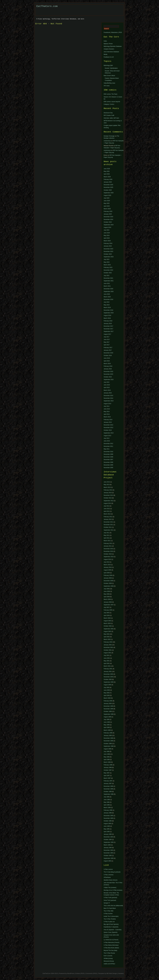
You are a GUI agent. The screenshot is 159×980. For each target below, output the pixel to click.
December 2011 (108, 446)
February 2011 (108, 543)
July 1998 (106, 751)
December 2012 (108, 444)
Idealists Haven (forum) (111, 880)
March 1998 (107, 762)
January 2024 (108, 246)
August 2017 (107, 334)
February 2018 (108, 321)
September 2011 (109, 530)
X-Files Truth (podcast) (110, 898)
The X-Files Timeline (110, 919)
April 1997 (107, 776)
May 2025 (107, 203)
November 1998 (108, 741)
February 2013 (108, 490)
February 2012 (108, 517)
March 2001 (107, 666)
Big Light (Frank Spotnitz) (111, 924)
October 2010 (108, 554)
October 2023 (108, 254)
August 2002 (107, 631)
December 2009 (108, 454)
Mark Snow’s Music (109, 76)
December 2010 (108, 452)
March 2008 (107, 599)
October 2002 (108, 626)
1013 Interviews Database (111, 52)
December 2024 (108, 217)
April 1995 (107, 832)
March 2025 (107, 209)
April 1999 (107, 727)
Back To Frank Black (110, 908)
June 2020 (107, 294)
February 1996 (108, 810)
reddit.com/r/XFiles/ (109, 964)
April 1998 (107, 760)
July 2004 (106, 613)
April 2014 (107, 414)
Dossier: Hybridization (111, 68)
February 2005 (108, 610)
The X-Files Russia (109, 953)
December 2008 (108, 457)
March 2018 (107, 318)
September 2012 (109, 501)
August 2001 (107, 653)
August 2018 (107, 315)
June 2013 (107, 441)
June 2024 (107, 233)
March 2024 (107, 241)
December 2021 (108, 278)
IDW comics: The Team (111, 94)
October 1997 (108, 770)
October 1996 (108, 792)
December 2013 (108, 425)
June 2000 (107, 690)
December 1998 (108, 738)
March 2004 (107, 618)
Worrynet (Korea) (109, 961)
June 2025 (107, 201)
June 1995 (107, 826)
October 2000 (108, 679)
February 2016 (108, 366)
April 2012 (107, 511)
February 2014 (108, 420)
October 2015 (108, 377)
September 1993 (109, 858)
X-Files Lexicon (108, 869)
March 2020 (107, 297)
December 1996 (108, 786)
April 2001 (107, 663)
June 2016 (107, 358)
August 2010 (107, 559)
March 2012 (107, 514)
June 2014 (107, 409)
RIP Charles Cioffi (109, 115)
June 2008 (107, 591)
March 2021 (107, 286)
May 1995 (107, 829)
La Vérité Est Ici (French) (111, 940)
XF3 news (107, 86)
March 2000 (107, 698)
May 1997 (107, 773)
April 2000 (107, 695)
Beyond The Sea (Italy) (110, 950)
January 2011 (108, 546)
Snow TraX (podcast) (110, 900)
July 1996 (106, 797)
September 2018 (109, 313)
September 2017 (109, 331)
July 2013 (106, 438)
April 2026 (107, 174)
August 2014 (107, 404)
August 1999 (107, 717)
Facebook (107, 32)
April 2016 (107, 361)
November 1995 (108, 818)
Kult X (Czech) (108, 956)
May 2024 (107, 235)
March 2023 (107, 265)
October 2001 (108, 650)
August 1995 (107, 824)
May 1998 (107, 757)
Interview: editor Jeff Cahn (111, 118)
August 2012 (107, 503)
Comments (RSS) (91, 973)
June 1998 (107, 754)
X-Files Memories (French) (112, 942)
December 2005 (108, 465)
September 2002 (109, 629)
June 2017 (107, 340)
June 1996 (107, 800)
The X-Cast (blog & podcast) (112, 872)
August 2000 (107, 685)
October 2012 (108, 498)
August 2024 (107, 227)
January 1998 (108, 767)
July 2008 (106, 589)
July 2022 (106, 276)
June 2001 (107, 658)
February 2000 (108, 701)
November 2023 (108, 251)
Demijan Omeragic (109, 136)
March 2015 (107, 390)
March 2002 (107, 639)
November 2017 (108, 329)
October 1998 (108, 744)
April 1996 (107, 805)
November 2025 (108, 187)
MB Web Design (112, 973)
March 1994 (107, 845)
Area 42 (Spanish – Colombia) (113, 930)
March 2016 (107, 364)
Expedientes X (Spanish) (111, 927)
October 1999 (108, 711)
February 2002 (108, 642)
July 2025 (106, 198)
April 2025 (107, 206)
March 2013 (107, 487)
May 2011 (107, 449)
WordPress (71, 973)
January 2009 (108, 578)
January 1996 (108, 813)
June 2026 (107, 169)
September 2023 (109, 257)
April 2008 (107, 597)
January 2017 (108, 350)
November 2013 (108, 428)
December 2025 (108, 185)
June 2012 (107, 509)
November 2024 (108, 219)
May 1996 (107, 802)
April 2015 (107, 387)
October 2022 (108, 273)
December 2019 (108, 299)
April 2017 (107, 345)
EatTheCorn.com (47, 6)
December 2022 (108, 270)
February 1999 (108, 733)
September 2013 (109, 433)
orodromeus (107, 141)
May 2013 (107, 485)
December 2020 (108, 289)
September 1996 (109, 794)
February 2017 (108, 348)
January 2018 (108, 324)
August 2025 (107, 195)
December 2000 (108, 674)
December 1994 (108, 837)
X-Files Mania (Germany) (111, 945)
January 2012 (108, 519)
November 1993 (108, 853)
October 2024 (108, 222)
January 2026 (108, 182)
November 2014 (108, 398)
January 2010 (108, 567)
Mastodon (115, 32)
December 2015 (108, 371)
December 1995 (108, 816)
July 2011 (106, 533)
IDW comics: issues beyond (112, 102)
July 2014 (106, 406)
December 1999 (108, 706)
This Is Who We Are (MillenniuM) (113, 906)
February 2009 (108, 575)
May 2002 (107, 634)
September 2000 (109, 682)
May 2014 (107, 412)
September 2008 (109, 586)
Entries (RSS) (80, 973)
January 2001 (108, 672)
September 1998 (109, 746)
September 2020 (109, 292)
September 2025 (109, 193)
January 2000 (108, 703)
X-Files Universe (109, 875)
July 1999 (106, 719)
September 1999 (109, 714)
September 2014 (109, 401)
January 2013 (108, 493)
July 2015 (106, 382)
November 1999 (108, 709)
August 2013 (107, 436)
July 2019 (106, 302)
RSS (120, 32)
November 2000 (108, 677)
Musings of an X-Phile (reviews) (113, 890)
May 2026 (107, 171)
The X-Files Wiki (108, 911)
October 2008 (108, 583)
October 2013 (108, 430)
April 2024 (107, 238)
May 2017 (107, 342)
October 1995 (108, 821)
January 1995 (108, 834)
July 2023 (106, 259)
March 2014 (107, 417)
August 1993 (107, 861)
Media (106, 54)
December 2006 (108, 462)
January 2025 (108, 214)
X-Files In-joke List (109, 922)
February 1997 (108, 781)
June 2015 (107, 385)
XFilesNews (107, 877)
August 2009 (107, 570)
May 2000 (107, 693)
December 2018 (108, 310)
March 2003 (107, 623)
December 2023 (108, 249)
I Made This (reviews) (110, 888)
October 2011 (108, 527)
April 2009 (107, 573)
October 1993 (108, 856)
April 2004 (107, 615)
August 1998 (107, 749)
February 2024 (108, 243)
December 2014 (108, 396)
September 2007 (109, 605)
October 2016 (108, 356)
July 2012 (106, 506)
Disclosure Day (108, 113)
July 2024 (106, 230)
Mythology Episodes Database (113, 46)
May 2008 (107, 594)
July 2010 (106, 562)
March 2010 (107, 565)
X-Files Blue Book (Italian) (111, 948)
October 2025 (108, 190)
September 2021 (109, 281)
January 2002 (108, 645)
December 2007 (108, 460)
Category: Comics (109, 104)
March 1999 (107, 730)
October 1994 (108, 840)
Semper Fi (107, 903)
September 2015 (109, 380)
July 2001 (106, 655)
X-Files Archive (108, 914)
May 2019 (107, 305)
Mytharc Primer (108, 44)
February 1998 (108, 765)
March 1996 (107, 808)
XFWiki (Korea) (108, 958)
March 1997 (107, 778)
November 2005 (108, 468)
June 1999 (107, 722)
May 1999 (107, 725)
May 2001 (107, 661)
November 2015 (108, 374)
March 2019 (107, 308)
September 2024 (109, 225)
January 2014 (108, 422)
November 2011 (108, 525)
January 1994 (108, 848)
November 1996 (108, 789)
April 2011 (107, 538)
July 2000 (106, 688)
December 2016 (108, 353)
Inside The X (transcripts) (111, 916)
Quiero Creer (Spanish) (111, 932)
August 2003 (107, 621)
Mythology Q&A (108, 65)
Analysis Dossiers (109, 49)
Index (105, 41)
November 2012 (108, 495)
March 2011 (107, 541)
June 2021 (107, 283)
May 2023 (107, 262)
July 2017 (106, 337)
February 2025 (108, 211)
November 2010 (108, 551)
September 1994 (109, 842)
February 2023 (108, 267)
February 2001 (108, 669)
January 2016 (108, 369)
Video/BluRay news (109, 83)
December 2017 (108, 326)
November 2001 (108, 647)
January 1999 (108, 735)
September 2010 (109, 557)
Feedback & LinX (109, 57)
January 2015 (108, 393)
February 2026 (108, 179)
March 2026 (107, 177)
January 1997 (108, 783)
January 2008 (108, 602)
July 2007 (106, 607)
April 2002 (107, 637)
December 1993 (108, 850)
